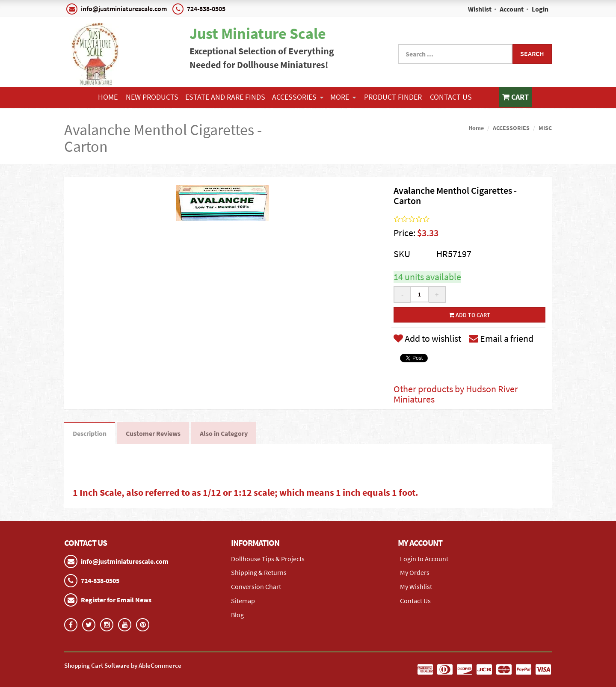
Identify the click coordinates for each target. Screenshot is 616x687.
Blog (237, 615)
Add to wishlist (427, 338)
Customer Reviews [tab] (153, 433)
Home (108, 97)
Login (540, 9)
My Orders (415, 572)
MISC (545, 128)
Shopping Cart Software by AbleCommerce (123, 665)
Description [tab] (90, 433)
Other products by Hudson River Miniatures (456, 394)
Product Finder (393, 97)
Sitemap (243, 601)
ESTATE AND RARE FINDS (225, 97)
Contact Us (451, 97)
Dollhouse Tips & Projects (268, 559)
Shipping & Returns (259, 572)
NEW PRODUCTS (152, 97)
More (343, 97)
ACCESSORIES (298, 97)
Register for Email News (116, 600)
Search (532, 53)
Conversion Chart (256, 586)
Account (512, 9)
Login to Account (424, 559)
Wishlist (480, 9)
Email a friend (501, 338)
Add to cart (469, 315)
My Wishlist (416, 586)
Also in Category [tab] (224, 433)
